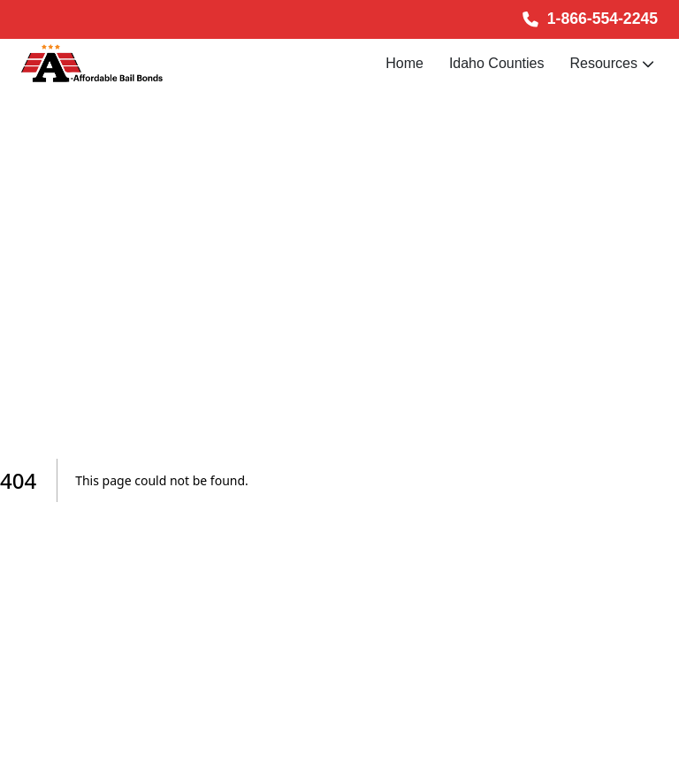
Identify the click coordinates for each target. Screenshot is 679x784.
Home (404, 63)
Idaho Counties (497, 63)
